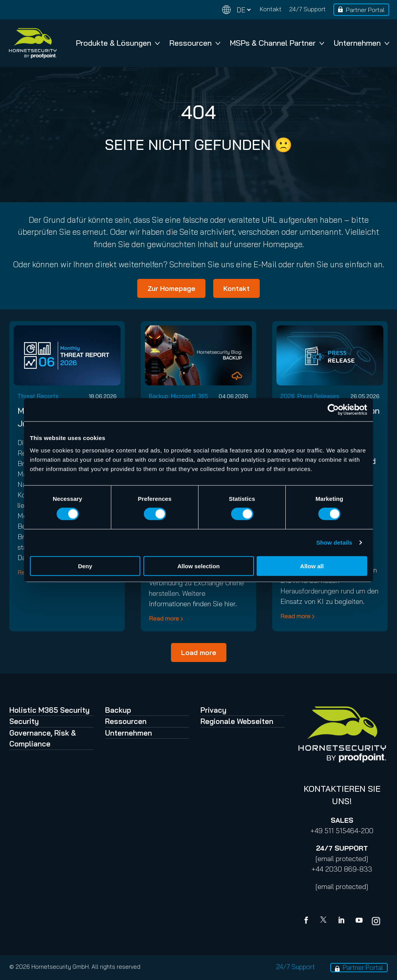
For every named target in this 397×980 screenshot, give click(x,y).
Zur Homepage (171, 288)
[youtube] (359, 921)
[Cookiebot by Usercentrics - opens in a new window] (333, 410)
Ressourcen (195, 43)
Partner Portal (365, 10)
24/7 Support (307, 9)
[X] (325, 921)
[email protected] (342, 859)
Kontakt (271, 9)
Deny (85, 566)
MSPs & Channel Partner (277, 43)
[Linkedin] (342, 921)
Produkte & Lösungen (118, 43)
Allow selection (198, 566)
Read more (164, 618)
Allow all (312, 566)
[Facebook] (308, 921)
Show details (334, 542)
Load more (199, 652)
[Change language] (236, 10)
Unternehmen (362, 43)
